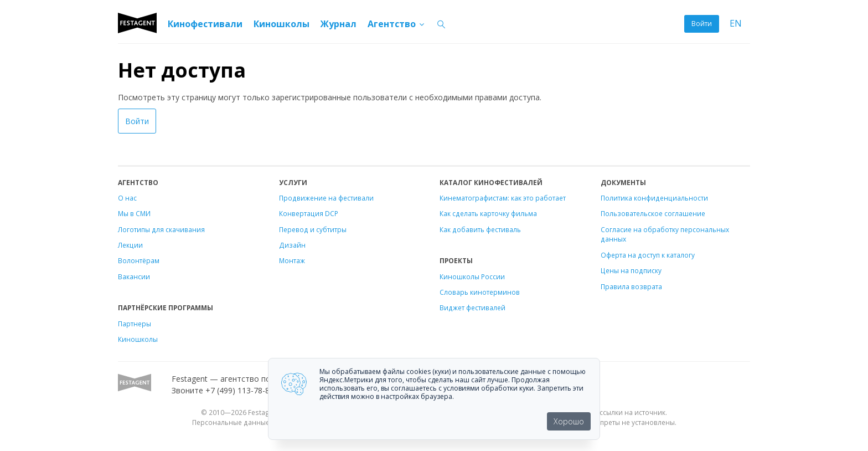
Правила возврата (631, 286)
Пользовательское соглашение (653, 213)
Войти (702, 24)
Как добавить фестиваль (480, 229)
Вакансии (134, 276)
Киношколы (281, 24)
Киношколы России (472, 276)
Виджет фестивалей (472, 307)
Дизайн (292, 245)
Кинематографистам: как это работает (503, 198)
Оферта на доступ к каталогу (648, 255)
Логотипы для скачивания (161, 229)
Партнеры (135, 324)
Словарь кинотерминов (480, 292)
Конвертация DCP (309, 213)
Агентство (397, 24)
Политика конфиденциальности (654, 198)
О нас (127, 198)
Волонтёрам (139, 260)
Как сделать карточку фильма (488, 213)
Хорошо (569, 421)
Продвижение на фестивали (326, 198)
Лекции (130, 245)
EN (736, 24)
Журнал (339, 24)
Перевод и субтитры (313, 229)
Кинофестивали (205, 24)
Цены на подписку (631, 270)
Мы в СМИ (134, 213)
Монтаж (292, 260)
